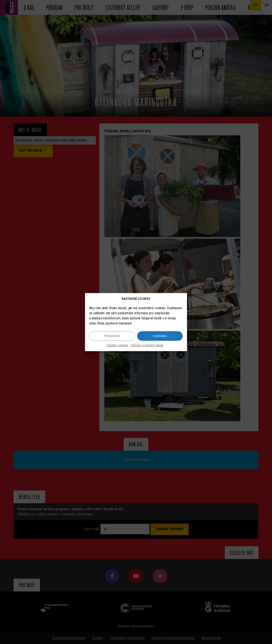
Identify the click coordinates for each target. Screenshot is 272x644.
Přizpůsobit (112, 336)
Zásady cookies (117, 346)
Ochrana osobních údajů (147, 346)
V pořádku (160, 336)
